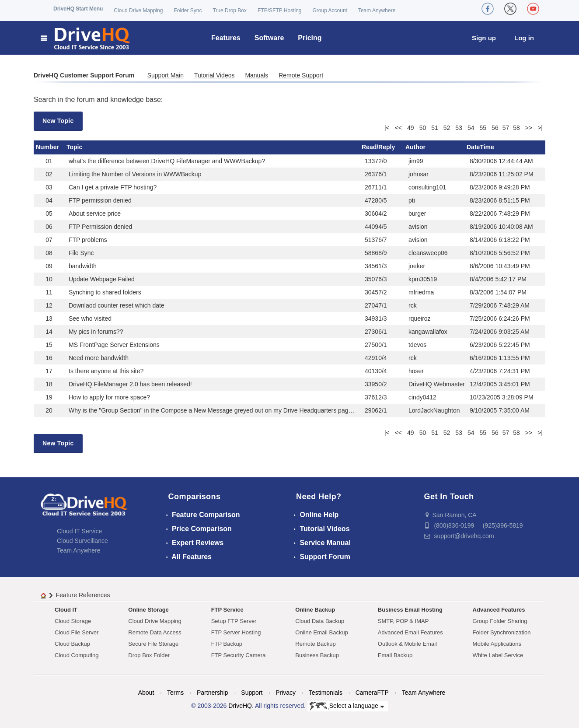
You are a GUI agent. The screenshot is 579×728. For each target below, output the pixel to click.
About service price (95, 213)
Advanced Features (499, 610)
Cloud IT (66, 610)
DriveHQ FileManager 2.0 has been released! (130, 384)
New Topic (58, 121)
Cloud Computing (77, 655)
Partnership (213, 693)
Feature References (83, 595)
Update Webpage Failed (102, 279)
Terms (175, 693)
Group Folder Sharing (500, 621)
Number (47, 147)
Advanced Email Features (410, 632)
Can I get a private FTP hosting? (113, 187)
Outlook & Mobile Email (407, 644)
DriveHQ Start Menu (78, 9)
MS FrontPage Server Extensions (114, 345)
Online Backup (315, 610)
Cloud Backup (72, 644)
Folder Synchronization (502, 632)
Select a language (347, 706)
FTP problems (88, 240)
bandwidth (83, 266)
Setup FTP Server (234, 621)
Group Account (330, 10)
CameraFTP (372, 693)
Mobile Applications (497, 644)
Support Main (166, 75)
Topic (74, 147)
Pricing (310, 38)
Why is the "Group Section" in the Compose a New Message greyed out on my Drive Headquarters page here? (219, 410)
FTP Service (227, 610)
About (146, 693)
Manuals (256, 75)
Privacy (286, 693)
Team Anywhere (377, 10)
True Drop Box (230, 10)
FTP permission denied (100, 200)
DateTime (480, 147)
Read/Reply (378, 147)
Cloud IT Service (79, 531)
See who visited (90, 318)
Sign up (484, 38)
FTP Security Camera (239, 655)
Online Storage (148, 610)
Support (252, 693)
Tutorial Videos (215, 75)
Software (269, 38)
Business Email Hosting (410, 610)
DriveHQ (240, 706)
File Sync (81, 253)
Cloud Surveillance (82, 541)
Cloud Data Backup (320, 621)
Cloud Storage (73, 621)
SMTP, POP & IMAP (403, 621)
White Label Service (498, 655)
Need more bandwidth (99, 358)
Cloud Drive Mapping (138, 10)
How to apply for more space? (109, 397)
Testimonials (326, 693)
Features (226, 38)
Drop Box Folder (149, 655)
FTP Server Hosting (236, 632)
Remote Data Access (155, 632)
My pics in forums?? (96, 332)
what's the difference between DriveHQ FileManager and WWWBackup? (167, 161)
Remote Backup (316, 644)
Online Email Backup (322, 632)
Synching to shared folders (105, 292)
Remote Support (301, 75)
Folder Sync (188, 10)
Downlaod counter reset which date (117, 305)
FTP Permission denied (100, 227)
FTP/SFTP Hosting (279, 10)
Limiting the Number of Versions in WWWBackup (135, 174)
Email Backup (395, 655)
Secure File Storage (153, 644)
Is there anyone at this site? (106, 371)
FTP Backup (227, 644)
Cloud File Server (77, 632)
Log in (524, 38)
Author (415, 147)
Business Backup (317, 655)
